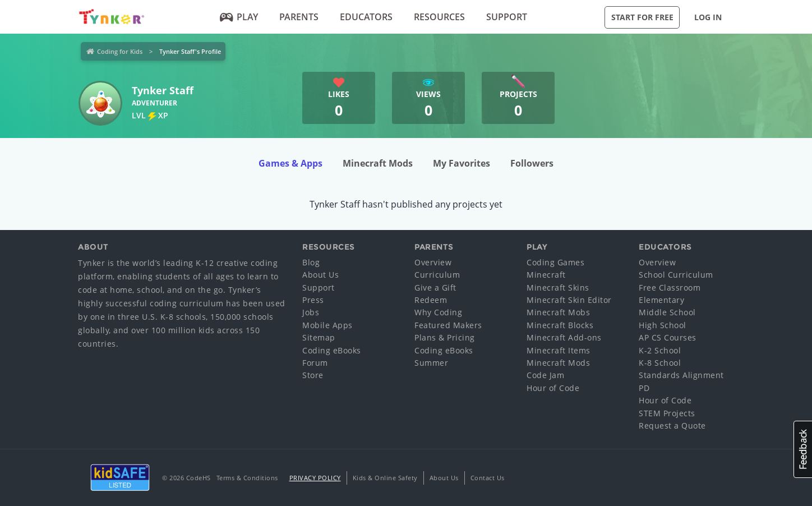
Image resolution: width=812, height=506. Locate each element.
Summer (431, 363)
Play (239, 17)
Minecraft (546, 275)
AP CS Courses (668, 337)
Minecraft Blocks (560, 325)
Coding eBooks (332, 350)
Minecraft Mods (378, 163)
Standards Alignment (681, 375)
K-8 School (660, 363)
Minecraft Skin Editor (569, 300)
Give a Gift (435, 287)
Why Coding (438, 312)
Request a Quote (672, 426)
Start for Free (642, 17)
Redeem (431, 300)
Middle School (667, 312)
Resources (439, 17)
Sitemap (319, 337)
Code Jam (545, 375)
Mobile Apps (327, 325)
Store (313, 375)
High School (663, 325)
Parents (299, 17)
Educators (366, 17)
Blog (311, 262)
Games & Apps (290, 163)
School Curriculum (676, 275)
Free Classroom (670, 287)
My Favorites (462, 163)
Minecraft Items (559, 350)
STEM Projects (667, 413)
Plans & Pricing (445, 337)
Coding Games (555, 262)
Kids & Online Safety (385, 478)
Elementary (661, 300)
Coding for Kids (120, 51)
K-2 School (660, 350)
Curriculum (437, 275)
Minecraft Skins (558, 287)
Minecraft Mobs (558, 312)
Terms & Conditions (247, 478)
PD (644, 388)
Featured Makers (448, 325)
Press (313, 300)
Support (507, 17)
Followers (532, 163)
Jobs (311, 312)
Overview (433, 262)
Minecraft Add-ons (564, 337)
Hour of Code (553, 388)
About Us (320, 275)
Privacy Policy (315, 478)
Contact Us (488, 478)
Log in (708, 17)
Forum (315, 363)
